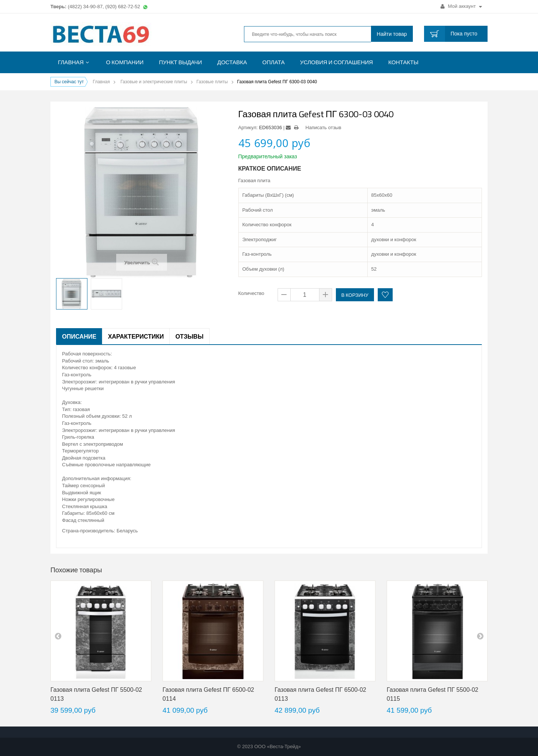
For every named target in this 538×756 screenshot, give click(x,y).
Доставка (232, 62)
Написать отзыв (324, 127)
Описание (79, 336)
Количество (251, 293)
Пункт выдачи (180, 62)
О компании (125, 62)
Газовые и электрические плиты (154, 82)
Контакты (403, 62)
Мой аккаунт (461, 6)
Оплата (273, 62)
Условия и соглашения (336, 62)
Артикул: (248, 127)
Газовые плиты (212, 82)
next (480, 636)
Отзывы (189, 336)
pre (58, 636)
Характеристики (136, 336)
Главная (71, 62)
